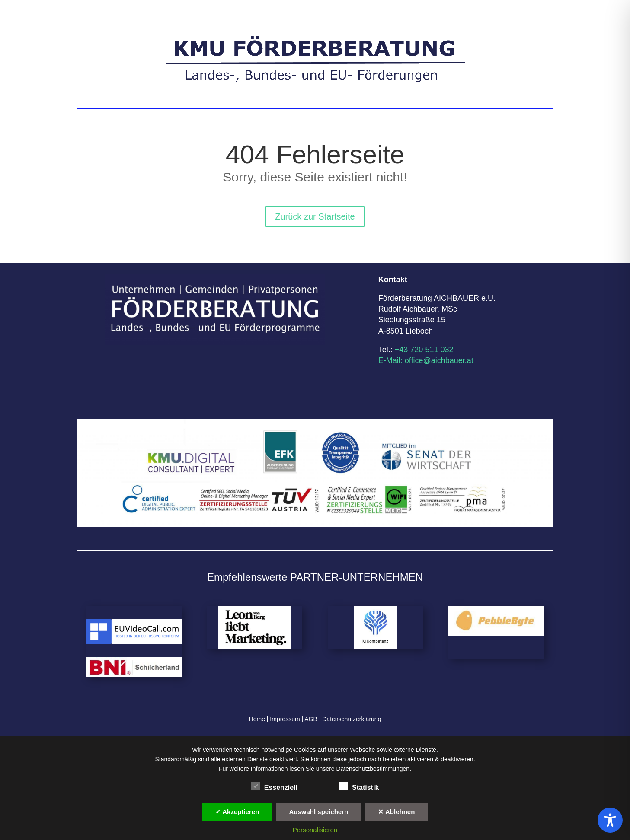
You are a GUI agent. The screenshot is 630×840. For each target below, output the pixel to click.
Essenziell (274, 786)
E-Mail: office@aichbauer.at (426, 360)
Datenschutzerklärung (352, 719)
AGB (310, 719)
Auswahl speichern (318, 812)
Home (257, 719)
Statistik (359, 786)
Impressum (285, 719)
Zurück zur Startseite (315, 216)
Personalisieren (315, 830)
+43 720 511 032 (424, 350)
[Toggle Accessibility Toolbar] (610, 820)
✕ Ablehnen (396, 812)
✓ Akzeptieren (237, 812)
